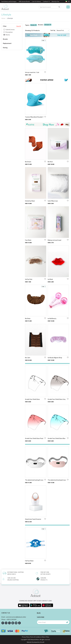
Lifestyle (48, 25)
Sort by (53, 30)
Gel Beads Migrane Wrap (55, 358)
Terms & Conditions (36, 637)
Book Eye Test (55, 1)
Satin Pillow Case (53, 201)
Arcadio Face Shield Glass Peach (34, 438)
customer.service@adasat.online (16, 617)
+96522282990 (11, 619)
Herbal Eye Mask (30, 201)
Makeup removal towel (54, 240)
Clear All (19, 26)
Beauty (34, 25)
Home (3, 18)
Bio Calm (28, 358)
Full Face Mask (29, 561)
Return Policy (46, 637)
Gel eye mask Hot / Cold (32, 72)
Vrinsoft (42, 642)
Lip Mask (50, 279)
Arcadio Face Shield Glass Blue (57, 438)
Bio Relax (28, 318)
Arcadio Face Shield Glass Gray (57, 399)
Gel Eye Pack (29, 279)
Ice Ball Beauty (52, 318)
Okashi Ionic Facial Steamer (33, 519)
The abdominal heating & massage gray (34, 480)
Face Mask (28, 240)
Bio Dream (28, 162)
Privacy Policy (26, 637)
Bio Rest (50, 162)
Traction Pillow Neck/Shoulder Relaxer (34, 117)
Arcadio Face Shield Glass (32, 399)
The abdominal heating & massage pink (57, 480)
